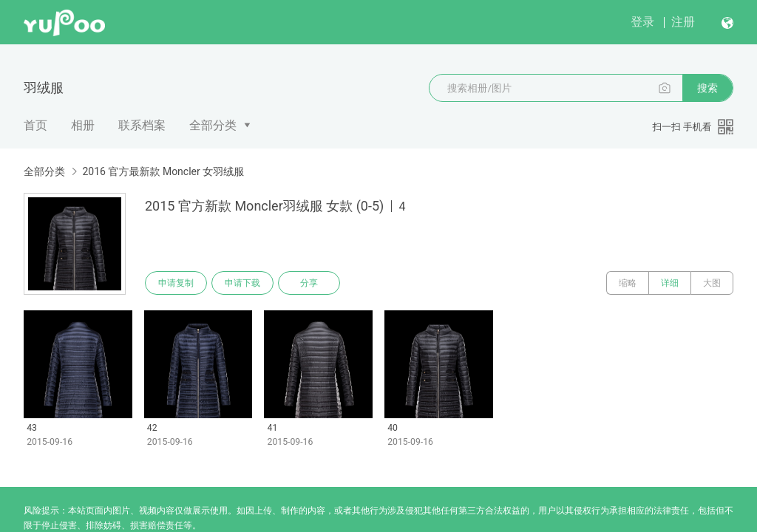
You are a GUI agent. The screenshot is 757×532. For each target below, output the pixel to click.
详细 (670, 283)
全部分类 (213, 125)
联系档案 (142, 125)
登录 (642, 22)
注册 (683, 22)
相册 (83, 125)
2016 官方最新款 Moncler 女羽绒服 (163, 171)
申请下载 (242, 283)
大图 (712, 283)
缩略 (628, 283)
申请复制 (176, 283)
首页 (35, 125)
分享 (309, 283)
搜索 (707, 88)
